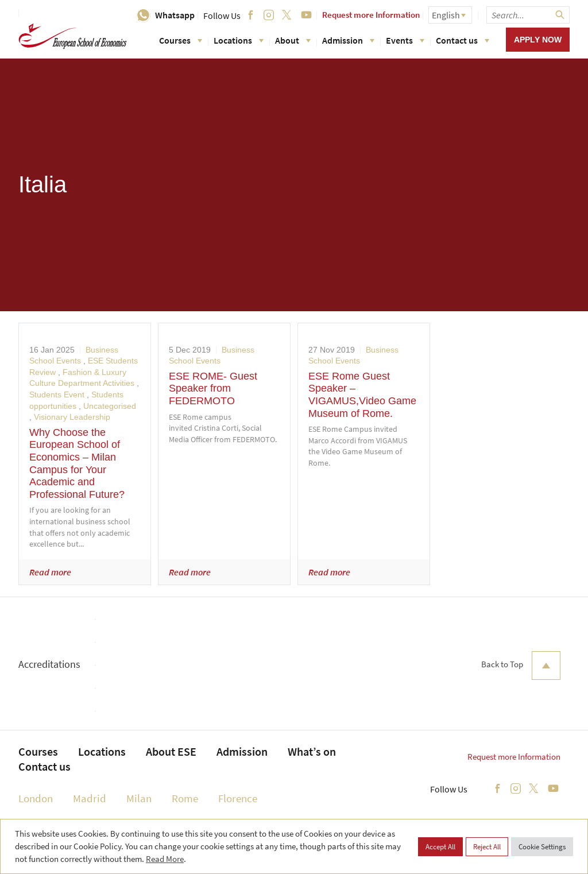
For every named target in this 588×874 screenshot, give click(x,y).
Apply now (538, 40)
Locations (239, 40)
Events (405, 40)
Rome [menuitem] (185, 798)
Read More (165, 859)
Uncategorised (110, 406)
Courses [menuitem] (38, 751)
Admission (348, 40)
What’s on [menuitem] (312, 751)
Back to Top (521, 666)
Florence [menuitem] (238, 798)
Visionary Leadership (72, 417)
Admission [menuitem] (242, 751)
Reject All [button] (487, 847)
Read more (50, 572)
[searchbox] (528, 15)
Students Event (57, 395)
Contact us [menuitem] (45, 766)
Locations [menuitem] (102, 751)
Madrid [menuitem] (90, 798)
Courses (181, 40)
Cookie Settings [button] (542, 847)
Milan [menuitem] (139, 798)
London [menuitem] (36, 798)
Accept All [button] (440, 847)
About (293, 40)
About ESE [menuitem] (171, 751)
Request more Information (371, 15)
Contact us (463, 40)
